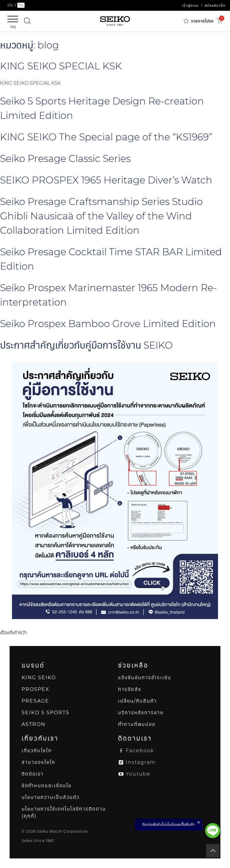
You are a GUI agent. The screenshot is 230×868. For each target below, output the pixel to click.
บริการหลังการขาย (141, 713)
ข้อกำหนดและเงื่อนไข (47, 786)
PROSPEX (35, 689)
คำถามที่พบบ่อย (137, 724)
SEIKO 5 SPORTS (46, 713)
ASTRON (34, 724)
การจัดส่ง (130, 689)
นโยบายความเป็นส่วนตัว (51, 797)
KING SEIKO (39, 678)
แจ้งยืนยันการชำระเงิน (145, 678)
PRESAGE (35, 701)
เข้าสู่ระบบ (190, 5)
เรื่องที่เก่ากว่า (13, 633)
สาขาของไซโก (38, 762)
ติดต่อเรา (33, 774)
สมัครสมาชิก (215, 5)
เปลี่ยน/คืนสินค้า (137, 701)
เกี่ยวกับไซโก (37, 751)
